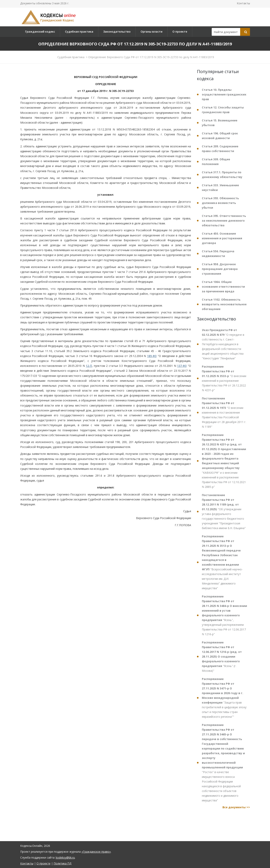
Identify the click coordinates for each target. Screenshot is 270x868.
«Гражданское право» (96, 852)
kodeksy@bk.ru (65, 857)
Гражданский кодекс (40, 32)
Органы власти (151, 32)
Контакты (243, 3)
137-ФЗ (182, 366)
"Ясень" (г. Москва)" (222, 657)
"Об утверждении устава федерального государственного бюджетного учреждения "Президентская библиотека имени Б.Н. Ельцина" (224, 512)
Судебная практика (79, 32)
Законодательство (117, 32)
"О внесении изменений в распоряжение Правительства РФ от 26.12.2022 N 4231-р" (224, 378)
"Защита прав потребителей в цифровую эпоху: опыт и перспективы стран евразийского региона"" (224, 698)
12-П (89, 366)
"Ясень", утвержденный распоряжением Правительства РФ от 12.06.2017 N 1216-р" (224, 615)
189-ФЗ (152, 356)
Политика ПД (62, 863)
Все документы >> (236, 807)
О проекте (180, 32)
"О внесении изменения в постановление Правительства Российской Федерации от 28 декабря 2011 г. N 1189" (224, 412)
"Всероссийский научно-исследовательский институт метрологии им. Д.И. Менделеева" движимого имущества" (222, 562)
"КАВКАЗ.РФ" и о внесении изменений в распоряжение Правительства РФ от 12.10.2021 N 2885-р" (224, 461)
